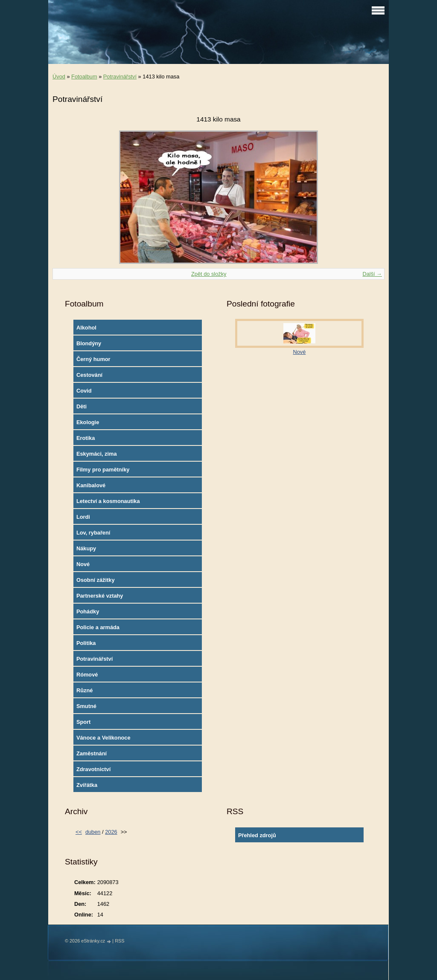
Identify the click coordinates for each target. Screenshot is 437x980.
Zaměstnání (92, 753)
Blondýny (89, 343)
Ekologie (88, 422)
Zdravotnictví (93, 769)
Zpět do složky (209, 274)
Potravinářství (120, 77)
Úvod (59, 77)
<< (79, 832)
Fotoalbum (84, 77)
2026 (111, 832)
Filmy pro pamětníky (103, 470)
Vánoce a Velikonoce (103, 738)
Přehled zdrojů (257, 835)
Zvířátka (87, 785)
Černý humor (93, 359)
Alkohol (86, 328)
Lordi (83, 517)
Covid (84, 391)
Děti (82, 406)
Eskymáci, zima (97, 454)
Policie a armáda (98, 627)
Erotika (86, 438)
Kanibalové (91, 485)
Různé (84, 690)
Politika (86, 643)
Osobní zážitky (96, 580)
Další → (372, 274)
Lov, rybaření (93, 533)
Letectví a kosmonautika (108, 501)
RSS (119, 941)
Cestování (89, 375)
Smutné (86, 706)
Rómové (87, 675)
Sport (83, 722)
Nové (83, 564)
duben (93, 832)
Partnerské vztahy (100, 596)
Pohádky (88, 611)
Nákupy (86, 548)
